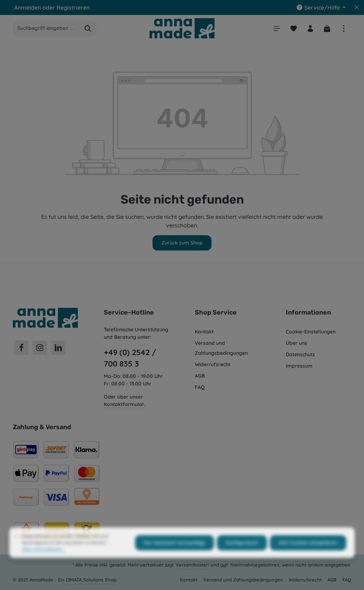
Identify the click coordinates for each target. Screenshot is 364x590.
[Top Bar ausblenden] (357, 7)
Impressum (299, 366)
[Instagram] (40, 348)
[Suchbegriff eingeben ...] (46, 28)
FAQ (200, 387)
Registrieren (73, 7)
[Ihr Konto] (310, 28)
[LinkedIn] (58, 348)
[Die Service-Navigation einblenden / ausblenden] (321, 7)
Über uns (296, 343)
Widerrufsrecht (213, 364)
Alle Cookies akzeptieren (308, 555)
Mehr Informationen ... (44, 561)
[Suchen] (88, 28)
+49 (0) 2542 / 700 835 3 (130, 358)
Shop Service (216, 312)
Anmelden (28, 7)
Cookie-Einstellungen (311, 332)
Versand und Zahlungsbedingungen (221, 348)
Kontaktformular (124, 404)
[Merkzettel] (293, 28)
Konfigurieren (242, 555)
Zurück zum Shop (182, 243)
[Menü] (277, 28)
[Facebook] (21, 348)
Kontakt (204, 332)
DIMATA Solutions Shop (91, 580)
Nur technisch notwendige (175, 555)
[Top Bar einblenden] (344, 28)
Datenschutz (300, 354)
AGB (200, 376)
